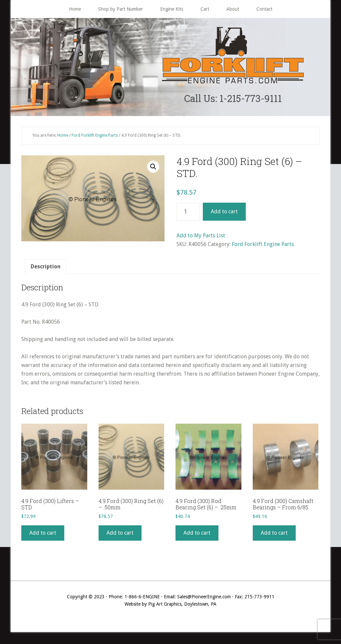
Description (46, 268)
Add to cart (224, 213)
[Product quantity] (188, 213)
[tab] (46, 268)
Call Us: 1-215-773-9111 (233, 99)
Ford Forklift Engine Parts (95, 137)
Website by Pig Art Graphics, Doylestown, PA (170, 605)
